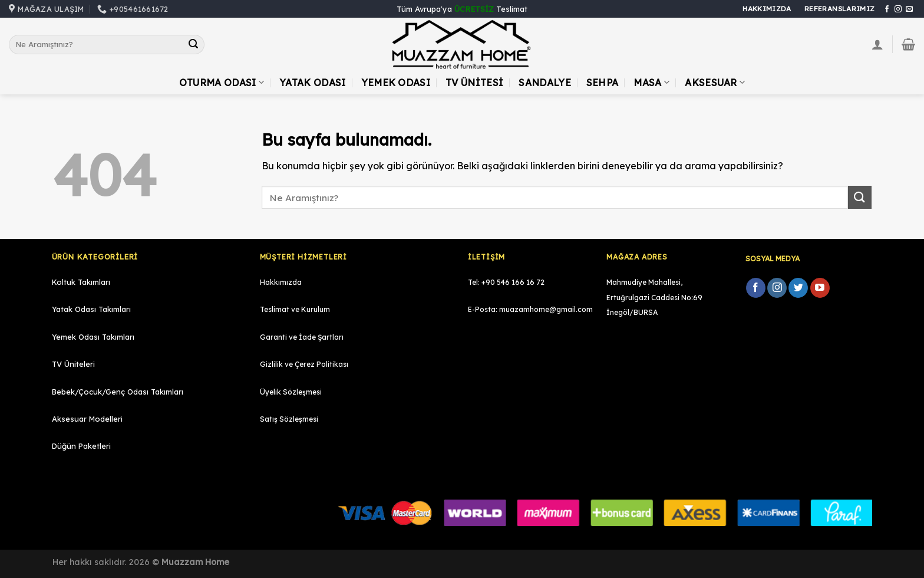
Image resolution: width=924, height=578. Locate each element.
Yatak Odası (313, 83)
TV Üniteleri (73, 364)
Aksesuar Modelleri (87, 419)
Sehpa (603, 83)
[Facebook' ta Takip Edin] (887, 9)
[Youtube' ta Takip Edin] (820, 288)
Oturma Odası (222, 83)
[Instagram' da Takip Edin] (898, 9)
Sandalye (545, 83)
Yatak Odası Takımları (91, 309)
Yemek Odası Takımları (93, 337)
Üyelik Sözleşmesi (291, 392)
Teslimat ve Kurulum (295, 309)
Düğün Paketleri (81, 446)
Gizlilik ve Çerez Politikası (304, 364)
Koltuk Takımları (81, 282)
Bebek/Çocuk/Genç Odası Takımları (118, 392)
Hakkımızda (281, 282)
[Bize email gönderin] (909, 9)
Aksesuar (715, 83)
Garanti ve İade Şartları (302, 337)
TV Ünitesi (474, 83)
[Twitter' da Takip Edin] (798, 288)
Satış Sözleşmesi (289, 419)
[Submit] (194, 45)
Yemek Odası (396, 83)
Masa (651, 83)
